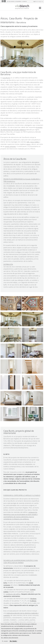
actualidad (18, 1)
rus (42, 1)
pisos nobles (35, 142)
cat (37, 1)
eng (40, 1)
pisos (28, 144)
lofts (28, 142)
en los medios (11, 1)
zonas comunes (10, 146)
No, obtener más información (10, 639)
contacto (24, 1)
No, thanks (13, 642)
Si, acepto (5, 642)
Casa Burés (6, 78)
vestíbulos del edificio (13, 594)
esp (34, 1)
